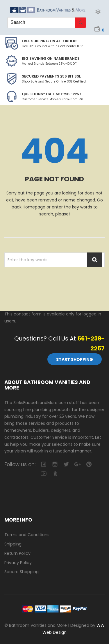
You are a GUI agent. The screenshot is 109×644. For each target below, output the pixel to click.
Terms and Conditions (27, 535)
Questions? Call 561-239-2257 (52, 94)
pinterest (89, 464)
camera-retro (55, 464)
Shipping (13, 544)
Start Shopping (75, 359)
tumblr (55, 474)
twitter (66, 464)
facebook (43, 464)
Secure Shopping (22, 572)
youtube (43, 474)
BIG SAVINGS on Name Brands (51, 58)
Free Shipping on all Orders (50, 41)
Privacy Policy (18, 563)
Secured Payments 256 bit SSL (51, 76)
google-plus (77, 464)
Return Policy (17, 553)
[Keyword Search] (41, 23)
